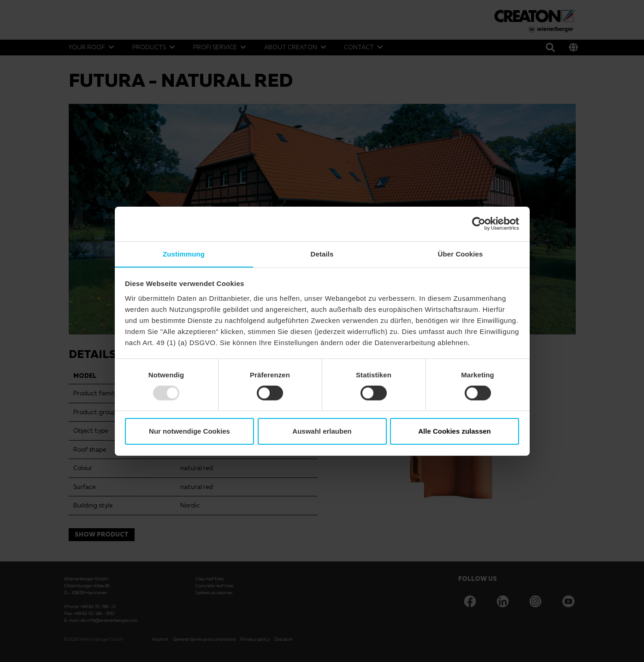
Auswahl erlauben (322, 432)
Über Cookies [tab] (461, 253)
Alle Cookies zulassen (455, 432)
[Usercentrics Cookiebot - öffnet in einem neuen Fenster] (479, 223)
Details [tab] (322, 253)
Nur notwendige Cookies (189, 432)
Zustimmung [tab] (184, 253)
